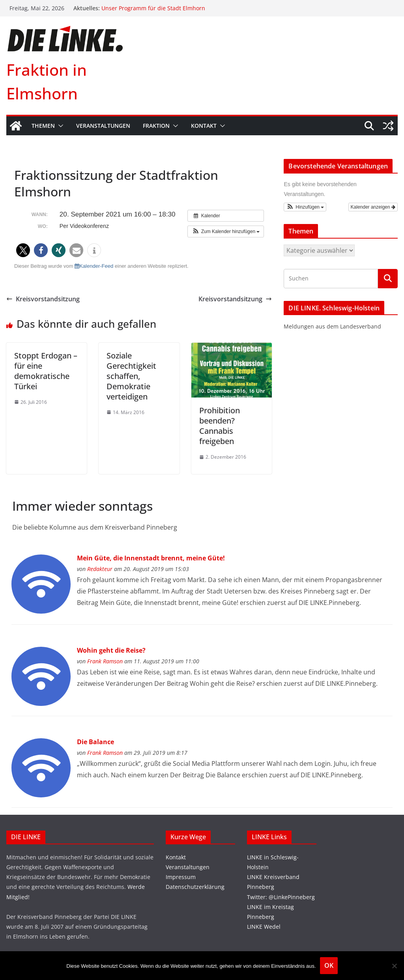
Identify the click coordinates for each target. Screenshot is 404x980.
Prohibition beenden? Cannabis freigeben (220, 426)
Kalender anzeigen (373, 207)
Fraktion (156, 126)
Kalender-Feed (94, 266)
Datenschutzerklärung (195, 887)
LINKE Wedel (264, 927)
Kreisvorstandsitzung (43, 299)
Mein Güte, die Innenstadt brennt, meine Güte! (151, 558)
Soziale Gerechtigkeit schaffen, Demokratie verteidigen (131, 376)
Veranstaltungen (103, 126)
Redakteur (100, 569)
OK (329, 965)
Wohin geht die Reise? (111, 650)
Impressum (181, 877)
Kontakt (204, 126)
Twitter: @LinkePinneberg (281, 897)
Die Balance (95, 742)
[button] (59, 126)
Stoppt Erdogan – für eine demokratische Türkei (46, 371)
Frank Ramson (105, 661)
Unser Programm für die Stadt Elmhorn (153, 8)
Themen (43, 126)
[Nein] (394, 966)
